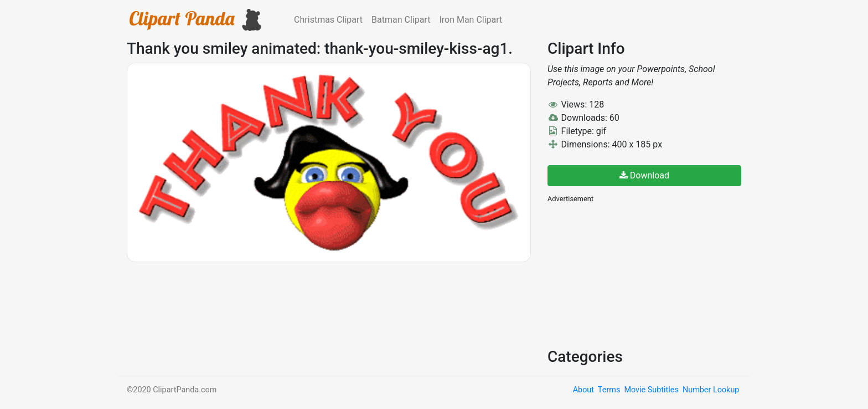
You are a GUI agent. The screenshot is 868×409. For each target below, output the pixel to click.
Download (644, 175)
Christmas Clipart (328, 20)
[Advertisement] (631, 274)
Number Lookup (711, 390)
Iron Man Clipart (471, 20)
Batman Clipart (401, 20)
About (583, 390)
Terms (609, 390)
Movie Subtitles (651, 390)
